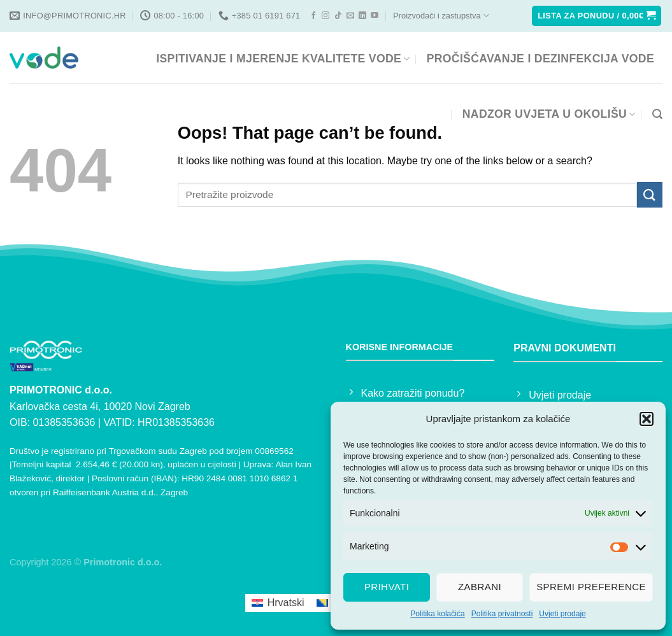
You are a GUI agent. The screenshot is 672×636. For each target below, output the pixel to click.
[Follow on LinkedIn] (362, 16)
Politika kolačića (437, 614)
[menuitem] (278, 603)
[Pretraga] (657, 114)
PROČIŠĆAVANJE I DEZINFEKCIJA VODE (540, 59)
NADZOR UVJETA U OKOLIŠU (549, 114)
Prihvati (387, 587)
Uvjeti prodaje (562, 614)
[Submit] (650, 194)
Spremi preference (591, 587)
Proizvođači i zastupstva (441, 16)
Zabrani (480, 587)
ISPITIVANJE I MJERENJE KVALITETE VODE (283, 59)
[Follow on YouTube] (375, 16)
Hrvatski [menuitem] (286, 603)
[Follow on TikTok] (338, 16)
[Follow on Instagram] (325, 16)
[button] (647, 419)
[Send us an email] (350, 16)
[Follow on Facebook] (313, 16)
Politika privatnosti (502, 614)
